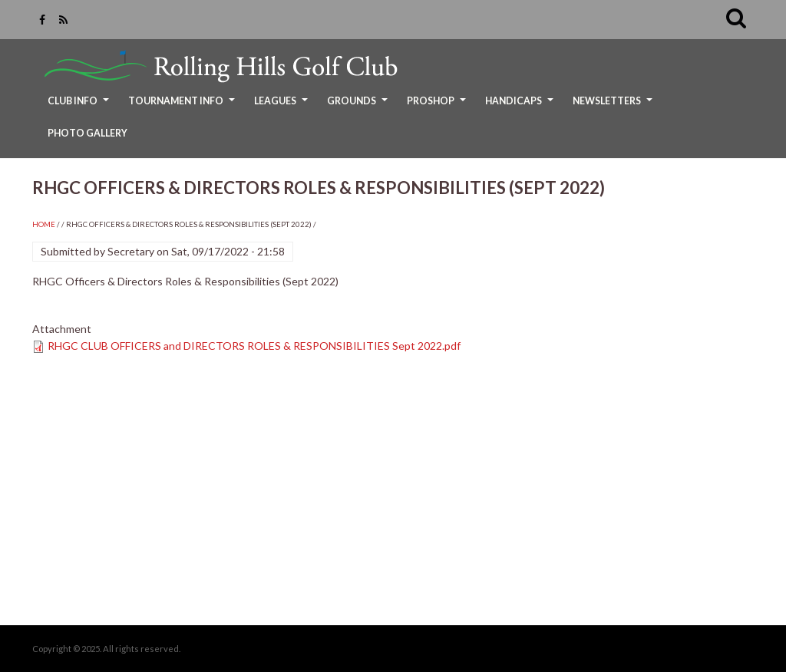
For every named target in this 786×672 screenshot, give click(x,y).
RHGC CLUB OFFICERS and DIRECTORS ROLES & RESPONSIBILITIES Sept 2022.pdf (254, 346)
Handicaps (521, 106)
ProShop (438, 106)
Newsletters (614, 106)
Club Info (80, 106)
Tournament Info (183, 106)
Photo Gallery (88, 133)
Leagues (283, 106)
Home (44, 224)
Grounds (359, 106)
